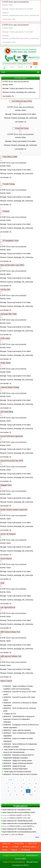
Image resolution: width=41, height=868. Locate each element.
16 (8, 791)
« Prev (10, 780)
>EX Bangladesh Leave (10, 241)
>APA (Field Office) (20, 402)
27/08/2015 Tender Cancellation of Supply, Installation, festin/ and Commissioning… (18, 688)
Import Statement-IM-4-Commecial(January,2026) (19, 832)
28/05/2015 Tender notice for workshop (17, 730)
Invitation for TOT (10, 714)
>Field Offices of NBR (10, 157)
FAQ (5, 67)
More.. (38, 837)
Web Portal (28, 64)
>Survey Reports (20, 549)
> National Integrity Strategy (20, 378)
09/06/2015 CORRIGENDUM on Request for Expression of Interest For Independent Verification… (19, 719)
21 (10, 795)
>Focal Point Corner (22, 128)
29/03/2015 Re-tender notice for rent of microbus (20, 774)
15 (35, 787)
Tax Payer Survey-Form (12, 64)
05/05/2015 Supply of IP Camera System (18, 761)
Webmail (20, 67)
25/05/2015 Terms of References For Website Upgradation (19, 734)
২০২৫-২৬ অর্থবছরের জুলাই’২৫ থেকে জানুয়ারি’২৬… (19, 826)
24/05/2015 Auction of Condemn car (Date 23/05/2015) (18, 740)
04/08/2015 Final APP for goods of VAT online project (19, 699)
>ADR (20, 573)
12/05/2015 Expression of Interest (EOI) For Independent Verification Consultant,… (19, 756)
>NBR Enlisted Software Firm (20, 622)
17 (15, 791)
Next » (31, 795)
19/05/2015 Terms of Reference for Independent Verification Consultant (20, 745)
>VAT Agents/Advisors (20, 598)
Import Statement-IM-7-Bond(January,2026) (17, 829)
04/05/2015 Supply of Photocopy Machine (18, 763)
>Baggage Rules (20, 475)
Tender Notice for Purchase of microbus (17, 772)
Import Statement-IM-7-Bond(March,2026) (17, 810)
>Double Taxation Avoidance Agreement (20, 500)
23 (24, 795)
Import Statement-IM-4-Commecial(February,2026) (19, 823)
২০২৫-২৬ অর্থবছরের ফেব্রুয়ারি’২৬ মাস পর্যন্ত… (17, 815)
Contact (12, 67)
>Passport (6, 211)
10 (36, 784)
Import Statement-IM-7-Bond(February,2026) (17, 821)
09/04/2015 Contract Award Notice (15, 769)
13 (22, 787)
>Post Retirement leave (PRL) (22, 101)
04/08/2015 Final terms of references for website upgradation (20, 704)
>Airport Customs (20, 671)
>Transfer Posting (8, 184)
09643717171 (34, 57)
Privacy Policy (19, 843)
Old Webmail (26, 850)
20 (35, 791)
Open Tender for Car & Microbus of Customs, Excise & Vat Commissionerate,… (19, 751)
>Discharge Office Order (20, 304)
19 (28, 791)
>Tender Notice (20, 353)
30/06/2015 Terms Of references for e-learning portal (20, 710)
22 (17, 795)
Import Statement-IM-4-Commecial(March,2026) (19, 812)
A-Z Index (15, 847)
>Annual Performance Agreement (20, 427)
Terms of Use (32, 843)
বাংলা (35, 64)
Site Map (5, 847)
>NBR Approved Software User (20, 647)
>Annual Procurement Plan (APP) (20, 451)
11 (8, 787)
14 (28, 787)
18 (22, 791)
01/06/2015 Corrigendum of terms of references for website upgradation (21, 726)
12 (15, 787)
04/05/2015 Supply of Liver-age (14, 766)
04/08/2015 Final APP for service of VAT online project (20, 693)
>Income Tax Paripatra (20, 524)
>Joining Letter (20, 280)
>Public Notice (20, 329)
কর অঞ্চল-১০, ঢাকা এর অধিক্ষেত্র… (13, 835)
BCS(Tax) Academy (29, 847)
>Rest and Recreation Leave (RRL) (20, 255)
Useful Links (6, 843)
